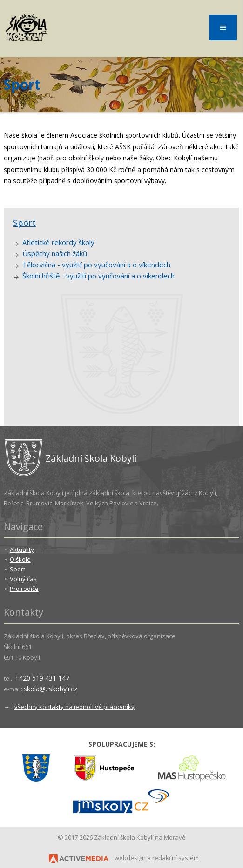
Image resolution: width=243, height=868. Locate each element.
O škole (20, 559)
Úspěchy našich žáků (55, 253)
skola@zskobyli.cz (51, 689)
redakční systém (175, 858)
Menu (223, 28)
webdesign (130, 858)
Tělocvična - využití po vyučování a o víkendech (96, 265)
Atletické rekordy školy (58, 242)
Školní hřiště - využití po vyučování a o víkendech (98, 276)
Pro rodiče (24, 589)
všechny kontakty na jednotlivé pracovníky (74, 707)
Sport (24, 223)
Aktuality (22, 550)
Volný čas (23, 579)
